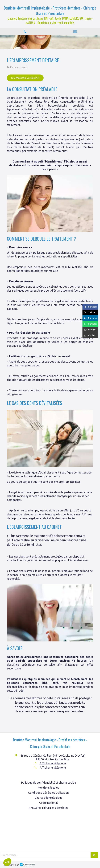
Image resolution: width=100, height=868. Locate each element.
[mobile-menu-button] (75, 32)
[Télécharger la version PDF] (25, 78)
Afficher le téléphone (53, 763)
